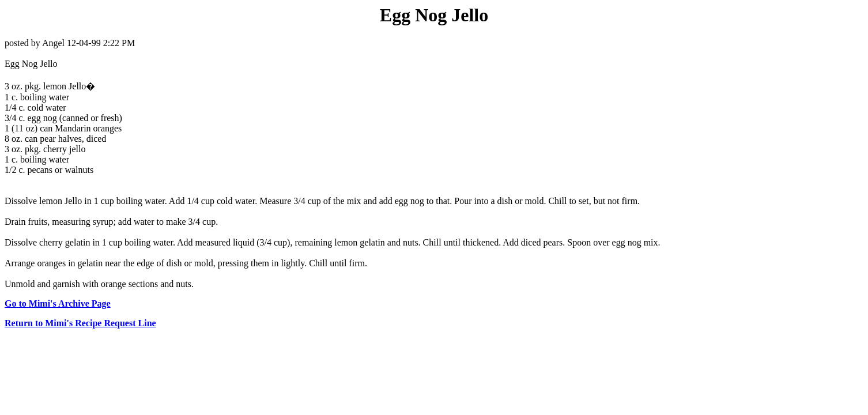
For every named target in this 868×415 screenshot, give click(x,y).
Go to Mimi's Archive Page (58, 303)
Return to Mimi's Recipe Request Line (80, 323)
